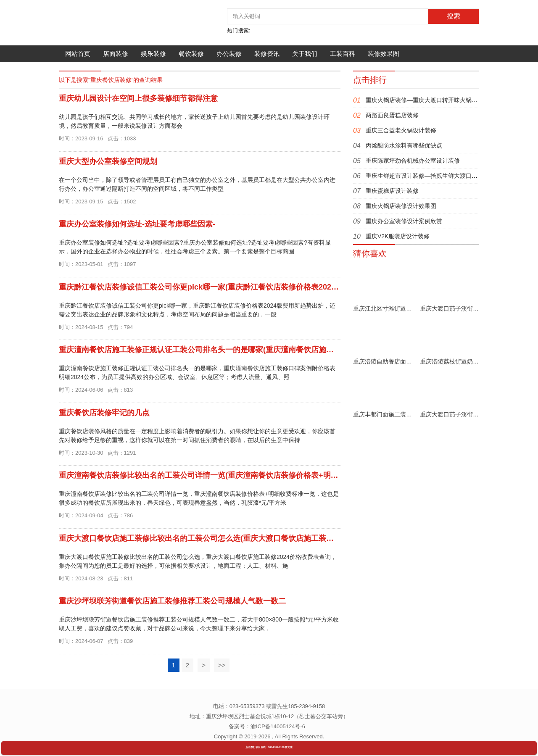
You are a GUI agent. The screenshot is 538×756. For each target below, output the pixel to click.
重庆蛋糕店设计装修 (392, 191)
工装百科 (343, 54)
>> (222, 665)
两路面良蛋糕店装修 (392, 115)
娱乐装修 (153, 54)
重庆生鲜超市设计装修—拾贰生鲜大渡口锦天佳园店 (433, 176)
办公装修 (229, 54)
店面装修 (116, 54)
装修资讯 (267, 54)
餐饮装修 (191, 54)
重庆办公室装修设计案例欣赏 (404, 221)
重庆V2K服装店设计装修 (398, 236)
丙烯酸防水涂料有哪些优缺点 (404, 145)
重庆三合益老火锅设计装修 (401, 130)
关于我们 (305, 54)
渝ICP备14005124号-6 (278, 726)
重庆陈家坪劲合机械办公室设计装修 (413, 161)
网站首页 (78, 54)
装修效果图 (384, 54)
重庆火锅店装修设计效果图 (401, 206)
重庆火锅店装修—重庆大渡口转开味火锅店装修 (427, 100)
